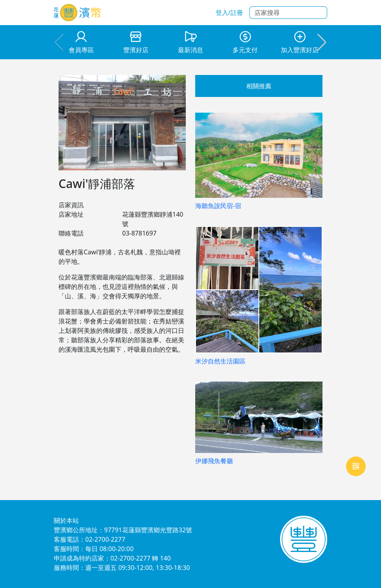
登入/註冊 (229, 13)
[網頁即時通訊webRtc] (356, 466)
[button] (322, 42)
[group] (81, 42)
